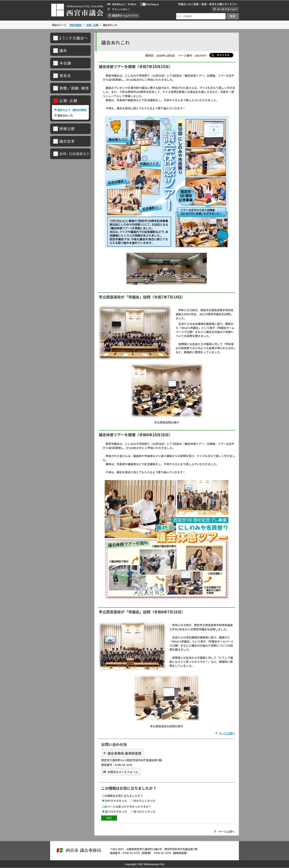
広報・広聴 (92, 25)
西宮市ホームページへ (125, 15)
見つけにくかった (144, 811)
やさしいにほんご (121, 9)
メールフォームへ (227, 9)
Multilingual (152, 4)
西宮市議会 (76, 25)
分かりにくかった (144, 801)
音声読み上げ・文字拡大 (124, 4)
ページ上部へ (227, 733)
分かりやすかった (116, 801)
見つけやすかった (116, 811)
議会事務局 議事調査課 (124, 753)
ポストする (223, 55)
